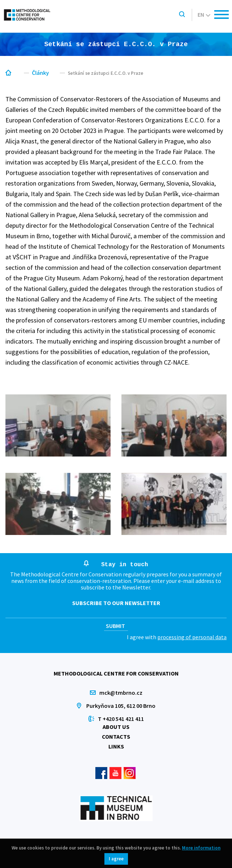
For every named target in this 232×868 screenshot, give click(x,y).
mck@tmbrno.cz (121, 693)
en (204, 15)
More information (201, 848)
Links (116, 746)
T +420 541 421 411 (121, 719)
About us (116, 727)
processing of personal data (192, 637)
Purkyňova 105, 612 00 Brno (121, 706)
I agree (116, 859)
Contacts (116, 737)
